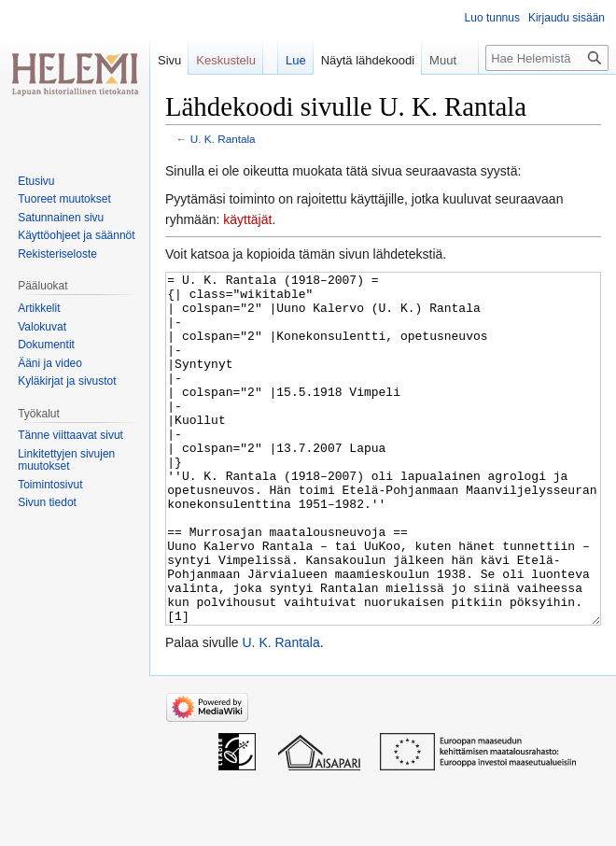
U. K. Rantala (223, 139)
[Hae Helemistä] (547, 58)
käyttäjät (247, 219)
